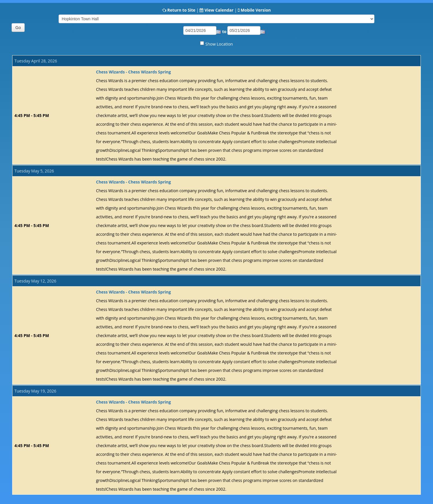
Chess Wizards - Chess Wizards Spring (133, 72)
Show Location (219, 44)
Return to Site (181, 10)
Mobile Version (256, 10)
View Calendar (219, 10)
